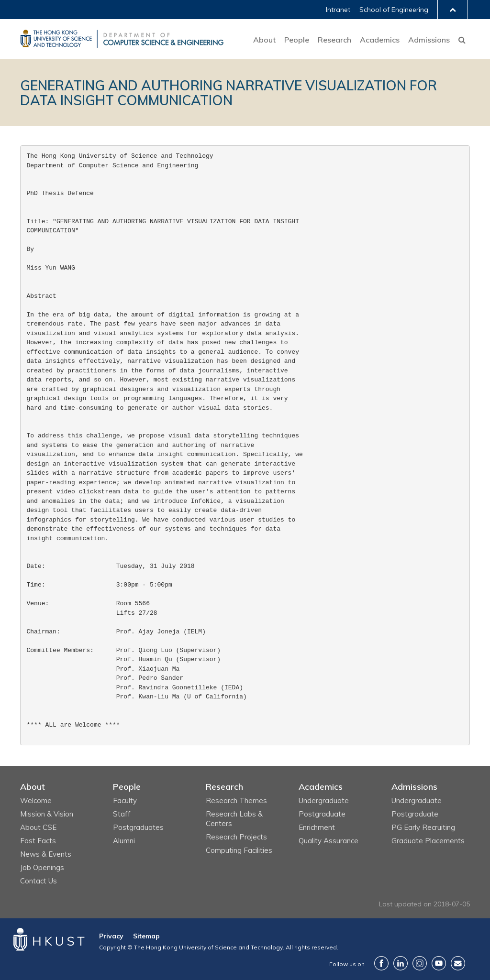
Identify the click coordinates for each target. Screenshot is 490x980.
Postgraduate (322, 814)
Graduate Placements (428, 841)
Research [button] (334, 40)
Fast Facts (38, 841)
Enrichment (317, 827)
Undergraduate (324, 800)
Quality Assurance (329, 841)
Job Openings (42, 867)
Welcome (36, 800)
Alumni (124, 841)
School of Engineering (394, 10)
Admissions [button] (429, 40)
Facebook (381, 963)
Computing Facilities (239, 850)
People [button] (297, 40)
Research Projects (236, 837)
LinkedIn (401, 963)
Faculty (125, 800)
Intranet (338, 10)
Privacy (111, 936)
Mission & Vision (47, 814)
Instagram (420, 963)
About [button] (264, 40)
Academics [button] (380, 40)
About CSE (38, 827)
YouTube (439, 963)
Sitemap (146, 936)
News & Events (46, 854)
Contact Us (39, 881)
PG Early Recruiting (423, 827)
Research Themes (236, 800)
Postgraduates (138, 827)
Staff (122, 814)
